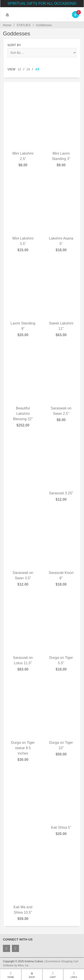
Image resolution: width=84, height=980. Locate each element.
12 (19, 69)
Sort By (14, 45)
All (37, 69)
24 (28, 69)
